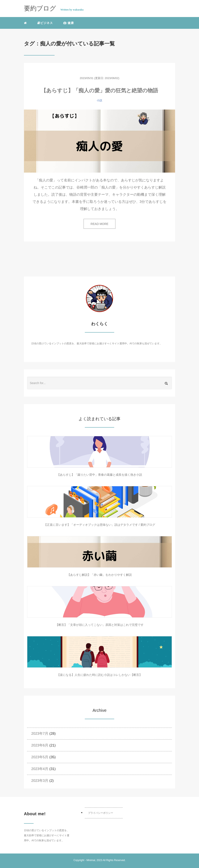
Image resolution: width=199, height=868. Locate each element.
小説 (99, 100)
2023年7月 (40, 734)
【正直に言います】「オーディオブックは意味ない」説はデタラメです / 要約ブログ (99, 525)
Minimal (91, 860)
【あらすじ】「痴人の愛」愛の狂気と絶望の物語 (99, 90)
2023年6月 (40, 745)
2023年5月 (40, 757)
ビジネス (45, 23)
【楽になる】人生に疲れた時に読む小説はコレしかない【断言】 (99, 675)
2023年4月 (40, 769)
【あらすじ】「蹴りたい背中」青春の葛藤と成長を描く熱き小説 (99, 475)
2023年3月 (40, 781)
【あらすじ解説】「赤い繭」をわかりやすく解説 (99, 575)
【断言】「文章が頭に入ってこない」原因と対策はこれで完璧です (99, 625)
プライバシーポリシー (101, 813)
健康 (69, 23)
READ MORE (100, 224)
